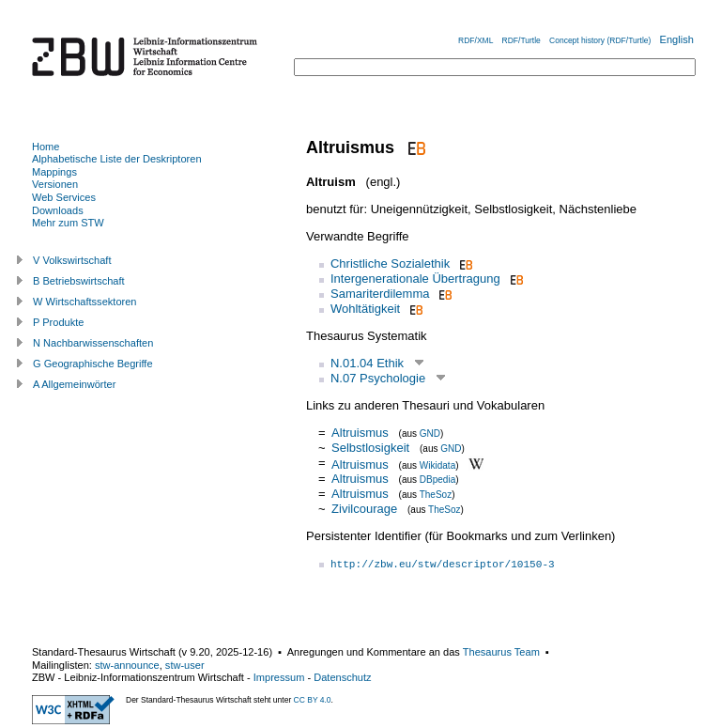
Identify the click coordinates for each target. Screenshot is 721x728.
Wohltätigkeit (365, 309)
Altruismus (360, 433)
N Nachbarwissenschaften (93, 343)
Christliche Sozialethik (390, 263)
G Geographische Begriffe (93, 364)
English (677, 39)
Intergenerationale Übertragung (415, 279)
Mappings (54, 172)
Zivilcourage (364, 509)
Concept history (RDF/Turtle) (600, 40)
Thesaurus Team (501, 652)
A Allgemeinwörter (74, 384)
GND (430, 434)
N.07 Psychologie (378, 378)
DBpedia (437, 480)
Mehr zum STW (68, 223)
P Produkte (58, 322)
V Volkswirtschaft (72, 260)
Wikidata (437, 465)
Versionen (55, 184)
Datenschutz (342, 677)
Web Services (64, 197)
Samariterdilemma (380, 294)
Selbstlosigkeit (370, 448)
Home (46, 147)
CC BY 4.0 (313, 700)
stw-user (185, 665)
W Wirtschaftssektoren (85, 302)
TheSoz (436, 495)
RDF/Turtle (522, 40)
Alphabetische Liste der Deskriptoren (117, 159)
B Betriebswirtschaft (79, 281)
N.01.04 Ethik (367, 363)
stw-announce (127, 665)
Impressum (279, 677)
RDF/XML (476, 40)
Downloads (58, 210)
